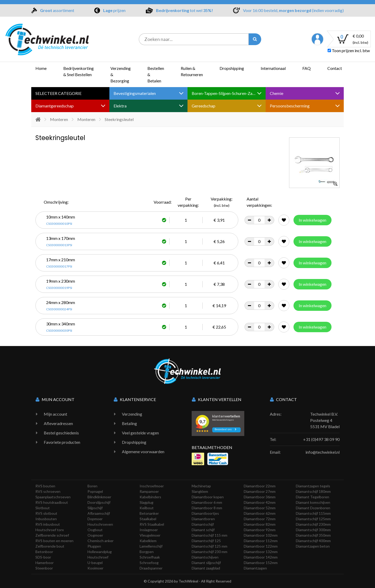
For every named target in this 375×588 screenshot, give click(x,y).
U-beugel (95, 563)
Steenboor (44, 568)
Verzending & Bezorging (121, 74)
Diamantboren (203, 519)
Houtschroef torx (50, 530)
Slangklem (200, 491)
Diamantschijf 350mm (313, 535)
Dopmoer (95, 519)
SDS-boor (43, 557)
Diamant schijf (203, 530)
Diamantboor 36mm (260, 497)
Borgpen (147, 552)
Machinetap (201, 486)
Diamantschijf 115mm (313, 513)
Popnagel (95, 491)
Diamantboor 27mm (260, 491)
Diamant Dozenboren (313, 508)
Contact (335, 68)
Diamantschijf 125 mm (210, 546)
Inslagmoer (149, 530)
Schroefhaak (150, 557)
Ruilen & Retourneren (192, 71)
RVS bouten (45, 486)
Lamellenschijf (151, 546)
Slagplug (146, 502)
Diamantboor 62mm (260, 513)
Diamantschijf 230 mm (210, 552)
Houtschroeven (100, 524)
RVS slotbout (46, 513)
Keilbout (147, 508)
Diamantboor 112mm (261, 541)
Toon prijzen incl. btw (349, 50)
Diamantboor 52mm (260, 508)
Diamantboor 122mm (261, 546)
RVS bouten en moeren (54, 541)
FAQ (307, 68)
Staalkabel (148, 519)
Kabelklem (148, 541)
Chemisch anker (101, 541)
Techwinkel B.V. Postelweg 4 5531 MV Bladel (325, 420)
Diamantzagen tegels (313, 486)
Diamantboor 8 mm (207, 508)
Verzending (132, 414)
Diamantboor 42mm (260, 502)
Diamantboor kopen (208, 497)
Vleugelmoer (150, 535)
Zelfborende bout (50, 546)
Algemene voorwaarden (143, 451)
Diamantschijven (205, 557)
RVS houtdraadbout (52, 502)
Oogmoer (95, 535)
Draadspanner (151, 568)
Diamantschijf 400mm (313, 541)
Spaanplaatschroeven (53, 497)
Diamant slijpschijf (206, 563)
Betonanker (149, 513)
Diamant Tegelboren (312, 497)
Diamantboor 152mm (261, 563)
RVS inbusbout (48, 524)
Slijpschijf (95, 508)
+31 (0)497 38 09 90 (321, 439)
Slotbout (43, 508)
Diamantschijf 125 (206, 541)
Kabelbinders (150, 497)
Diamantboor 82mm (260, 524)
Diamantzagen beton (313, 546)
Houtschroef (98, 557)
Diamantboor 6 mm (207, 502)
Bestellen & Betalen (156, 74)
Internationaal (273, 68)
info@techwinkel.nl (323, 452)
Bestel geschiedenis (61, 433)
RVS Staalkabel (152, 524)
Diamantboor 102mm (261, 535)
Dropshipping (232, 68)
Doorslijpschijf (99, 502)
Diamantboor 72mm (260, 519)
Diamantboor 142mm (261, 557)
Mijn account (55, 414)
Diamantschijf (203, 524)
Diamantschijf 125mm (313, 519)
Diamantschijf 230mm (313, 524)
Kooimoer (95, 568)
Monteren (59, 119)
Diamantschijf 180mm (313, 491)
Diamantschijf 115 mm (210, 535)
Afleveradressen (58, 423)
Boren (92, 486)
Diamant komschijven (313, 502)
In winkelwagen (312, 220)
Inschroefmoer (152, 486)
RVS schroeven (48, 491)
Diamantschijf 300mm (313, 530)
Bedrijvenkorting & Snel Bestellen (79, 71)
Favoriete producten (62, 442)
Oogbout (95, 530)
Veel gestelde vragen (140, 433)
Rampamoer (149, 491)
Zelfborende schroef (52, 535)
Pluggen (94, 546)
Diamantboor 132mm (261, 552)
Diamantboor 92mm (260, 530)
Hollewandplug (100, 552)
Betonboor (44, 552)
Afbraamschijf (99, 513)
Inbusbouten (46, 519)
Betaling (129, 423)
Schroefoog (149, 563)
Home (41, 68)
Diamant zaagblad (206, 568)
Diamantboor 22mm (260, 486)
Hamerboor (45, 563)
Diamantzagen (255, 568)
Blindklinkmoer (99, 497)
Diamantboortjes (205, 513)
